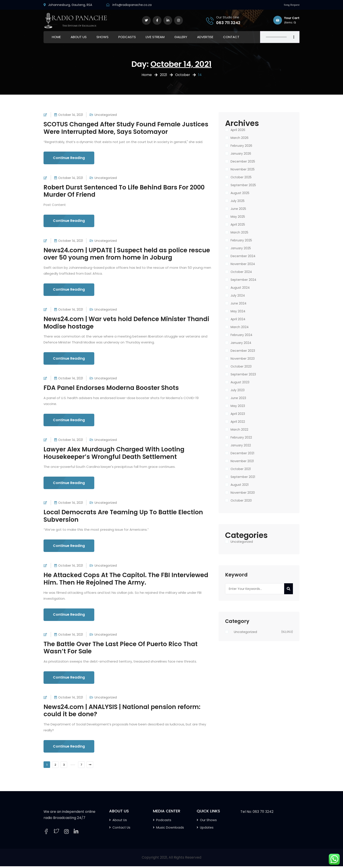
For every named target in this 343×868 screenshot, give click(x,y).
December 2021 (242, 453)
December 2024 (243, 256)
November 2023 (243, 359)
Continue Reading (69, 158)
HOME (56, 37)
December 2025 (243, 161)
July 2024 (238, 295)
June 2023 (238, 398)
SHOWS (102, 37)
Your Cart (286, 20)
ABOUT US (79, 37)
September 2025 (243, 185)
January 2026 (241, 154)
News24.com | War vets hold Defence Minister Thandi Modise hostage (126, 323)
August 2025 (240, 193)
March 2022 (239, 430)
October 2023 (241, 366)
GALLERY (181, 37)
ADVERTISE (205, 37)
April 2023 (238, 414)
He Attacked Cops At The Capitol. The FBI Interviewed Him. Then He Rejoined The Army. (126, 580)
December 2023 (243, 351)
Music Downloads (170, 829)
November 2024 (243, 264)
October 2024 (241, 272)
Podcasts (164, 822)
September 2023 (243, 374)
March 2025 (239, 232)
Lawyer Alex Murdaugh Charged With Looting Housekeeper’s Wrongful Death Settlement (114, 454)
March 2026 (240, 138)
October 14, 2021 (71, 115)
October (183, 75)
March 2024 (240, 327)
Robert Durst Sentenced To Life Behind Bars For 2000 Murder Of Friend (124, 191)
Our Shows (208, 822)
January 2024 (241, 343)
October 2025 (241, 177)
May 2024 (238, 311)
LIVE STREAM (155, 37)
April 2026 (238, 130)
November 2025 (243, 169)
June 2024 (239, 303)
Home (147, 75)
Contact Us (121, 829)
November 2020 (243, 493)
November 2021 (242, 461)
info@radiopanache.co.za (132, 5)
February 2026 (241, 146)
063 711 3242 (228, 23)
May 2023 (238, 406)
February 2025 (241, 240)
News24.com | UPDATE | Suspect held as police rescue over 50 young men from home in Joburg (127, 254)
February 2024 (241, 335)
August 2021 (240, 485)
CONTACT (231, 37)
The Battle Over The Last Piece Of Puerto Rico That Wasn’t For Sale (121, 649)
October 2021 (241, 469)
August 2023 (240, 382)
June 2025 (238, 209)
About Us (120, 822)
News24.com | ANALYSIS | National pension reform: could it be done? (122, 712)
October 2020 (241, 500)
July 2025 (238, 201)
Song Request (292, 5)
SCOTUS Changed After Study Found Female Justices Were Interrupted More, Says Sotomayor (126, 128)
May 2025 (238, 217)
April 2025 (238, 225)
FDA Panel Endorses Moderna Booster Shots (111, 389)
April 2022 (238, 422)
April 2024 (238, 319)
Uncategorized (106, 115)
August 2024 (240, 288)
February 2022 (241, 437)
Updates (207, 829)
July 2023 (238, 390)
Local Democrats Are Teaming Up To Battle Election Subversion (123, 517)
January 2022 (241, 445)
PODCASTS (127, 37)
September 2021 (243, 477)
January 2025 (241, 248)
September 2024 (243, 280)
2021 (164, 75)
